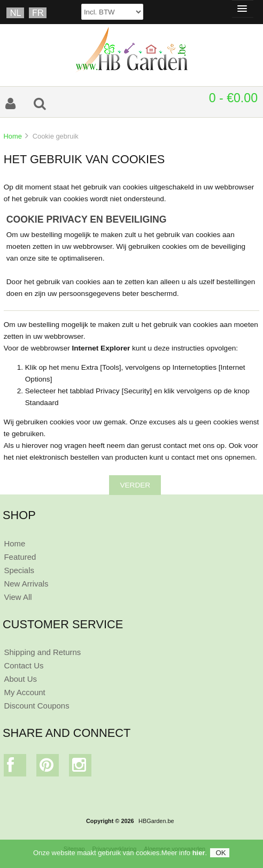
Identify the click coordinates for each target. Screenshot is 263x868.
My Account (24, 692)
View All (18, 597)
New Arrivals (26, 584)
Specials (19, 570)
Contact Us (24, 665)
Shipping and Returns (42, 652)
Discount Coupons (36, 706)
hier (199, 853)
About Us (20, 679)
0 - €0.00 (233, 98)
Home (12, 136)
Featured (20, 557)
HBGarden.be (156, 821)
